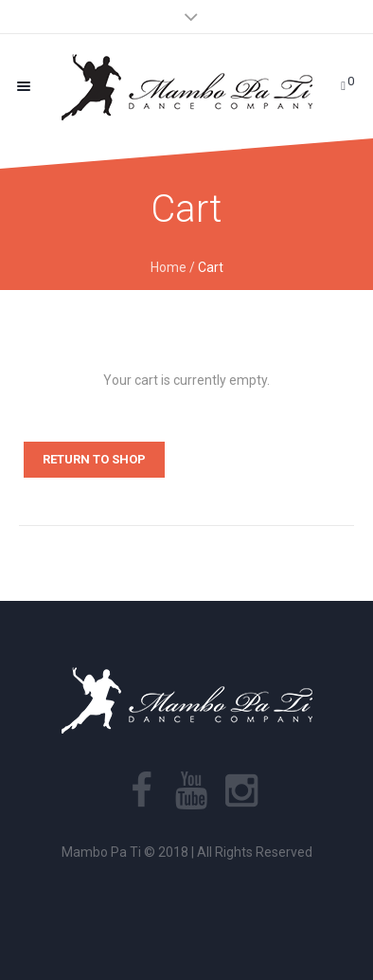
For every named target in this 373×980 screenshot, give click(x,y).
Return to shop (94, 459)
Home (169, 267)
